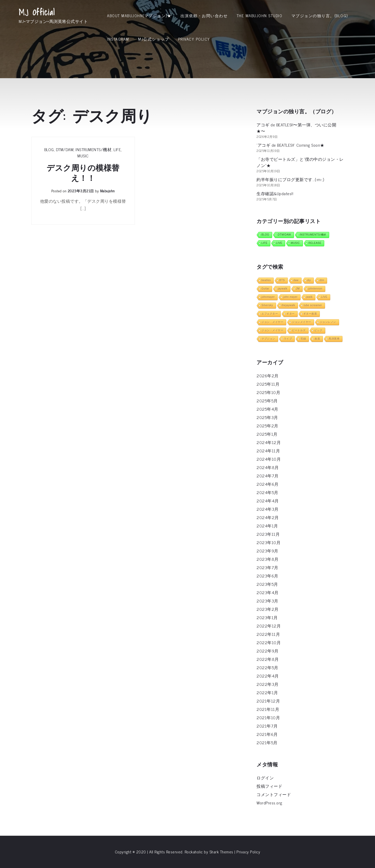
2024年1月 (267, 526)
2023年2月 (268, 609)
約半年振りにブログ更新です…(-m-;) (290, 179)
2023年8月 (268, 559)
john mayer (290, 297)
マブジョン (268, 339)
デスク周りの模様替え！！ (83, 173)
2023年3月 (267, 601)
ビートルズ (299, 330)
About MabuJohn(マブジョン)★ (139, 16)
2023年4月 (268, 592)
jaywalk (283, 289)
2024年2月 (268, 517)
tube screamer (313, 305)
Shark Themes (222, 852)
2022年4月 (268, 676)
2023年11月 (268, 534)
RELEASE (315, 243)
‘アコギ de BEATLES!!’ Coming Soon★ (290, 145)
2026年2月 (268, 375)
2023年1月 (267, 617)
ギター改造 (310, 314)
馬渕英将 (334, 339)
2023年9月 (267, 551)
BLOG (49, 149)
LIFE (117, 149)
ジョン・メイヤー (272, 330)
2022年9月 (268, 651)
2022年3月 (268, 684)
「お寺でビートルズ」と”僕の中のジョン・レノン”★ (300, 162)
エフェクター (270, 314)
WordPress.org (269, 803)
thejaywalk (289, 305)
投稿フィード (269, 786)
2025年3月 (267, 417)
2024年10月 (269, 459)
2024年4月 (268, 501)
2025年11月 (268, 384)
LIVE (279, 243)
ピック (318, 330)
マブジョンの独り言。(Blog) (320, 16)
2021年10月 (268, 717)
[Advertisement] (187, 90)
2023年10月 (268, 542)
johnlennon (315, 289)
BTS (282, 280)
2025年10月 (268, 392)
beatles (266, 280)
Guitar (265, 289)
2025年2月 (267, 426)
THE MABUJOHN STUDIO (260, 16)
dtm (322, 280)
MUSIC (83, 156)
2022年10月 (269, 642)
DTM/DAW (65, 149)
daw (296, 280)
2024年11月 (268, 451)
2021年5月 (267, 742)
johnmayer (268, 297)
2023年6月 (267, 576)
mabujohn (107, 191)
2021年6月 (267, 734)
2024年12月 (269, 442)
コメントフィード (274, 794)
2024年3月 (268, 509)
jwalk (310, 297)
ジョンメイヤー (302, 322)
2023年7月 (267, 567)
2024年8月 (268, 467)
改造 (317, 339)
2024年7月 (268, 476)
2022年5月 (267, 667)
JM (298, 289)
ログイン (265, 778)
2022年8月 (268, 659)
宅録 (303, 339)
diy (309, 280)
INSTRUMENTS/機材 (93, 149)
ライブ (288, 339)
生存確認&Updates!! (275, 193)
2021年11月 (268, 709)
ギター (291, 314)
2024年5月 (267, 492)
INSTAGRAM (118, 39)
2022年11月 (268, 634)
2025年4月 (267, 409)
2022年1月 (267, 692)
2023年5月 (267, 584)
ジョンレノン (328, 322)
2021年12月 (268, 701)
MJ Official (37, 12)
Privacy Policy (194, 39)
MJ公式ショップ (154, 39)
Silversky (267, 305)
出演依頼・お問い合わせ (204, 16)
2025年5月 (267, 401)
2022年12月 (269, 626)
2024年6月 (268, 484)
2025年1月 (267, 434)
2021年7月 (267, 726)
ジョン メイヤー (272, 322)
